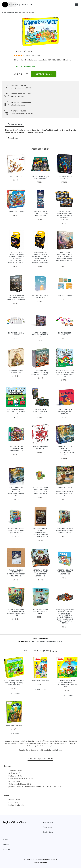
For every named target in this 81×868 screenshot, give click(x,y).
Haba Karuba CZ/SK (14, 725)
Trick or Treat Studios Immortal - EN (41, 411)
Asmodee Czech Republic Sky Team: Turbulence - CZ (40, 213)
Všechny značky (49, 822)
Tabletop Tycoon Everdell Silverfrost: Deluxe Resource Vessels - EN (65, 492)
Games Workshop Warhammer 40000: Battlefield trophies (16, 298)
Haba (59, 750)
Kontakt (6, 845)
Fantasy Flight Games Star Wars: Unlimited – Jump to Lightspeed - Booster (65, 215)
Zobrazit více (13, 138)
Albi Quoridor (16, 176)
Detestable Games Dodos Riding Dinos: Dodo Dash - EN (65, 531)
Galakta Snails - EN (16, 212)
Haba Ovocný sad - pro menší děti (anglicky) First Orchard (14, 683)
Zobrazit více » (67, 60)
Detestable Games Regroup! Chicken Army (40, 611)
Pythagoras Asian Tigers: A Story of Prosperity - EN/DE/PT (40, 372)
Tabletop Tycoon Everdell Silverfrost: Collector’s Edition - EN (65, 451)
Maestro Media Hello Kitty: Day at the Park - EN (16, 411)
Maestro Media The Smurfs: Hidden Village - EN (65, 572)
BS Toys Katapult (65, 296)
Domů (2, 12)
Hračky (42, 641)
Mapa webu (48, 827)
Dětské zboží (17, 12)
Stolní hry (60, 641)
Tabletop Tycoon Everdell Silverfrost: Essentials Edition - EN (16, 492)
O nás (5, 840)
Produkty (8, 12)
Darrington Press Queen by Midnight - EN (40, 335)
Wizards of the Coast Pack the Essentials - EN (16, 449)
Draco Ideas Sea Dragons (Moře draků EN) (65, 411)
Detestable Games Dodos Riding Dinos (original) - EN (16, 531)
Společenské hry (51, 641)
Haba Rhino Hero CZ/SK (41, 681)
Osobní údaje (48, 832)
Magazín (6, 849)
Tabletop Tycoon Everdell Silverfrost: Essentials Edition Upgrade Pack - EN (40, 533)
